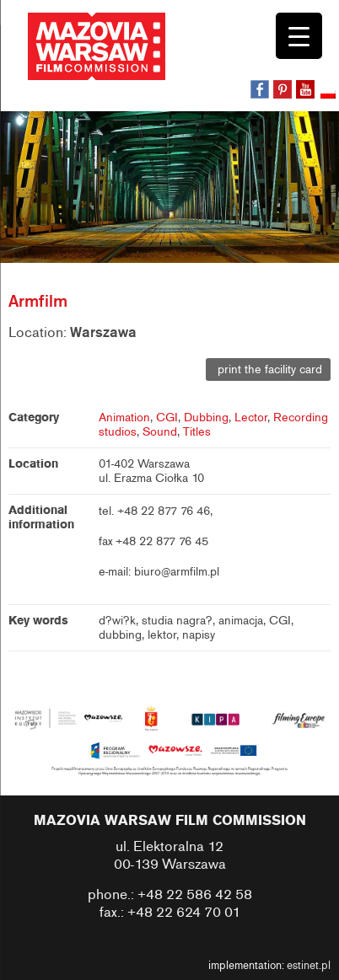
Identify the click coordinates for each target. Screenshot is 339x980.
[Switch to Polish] (330, 95)
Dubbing (206, 418)
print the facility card (268, 370)
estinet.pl (309, 966)
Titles (197, 432)
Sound (160, 432)
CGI (167, 418)
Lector (251, 418)
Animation (124, 418)
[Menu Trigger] (299, 36)
